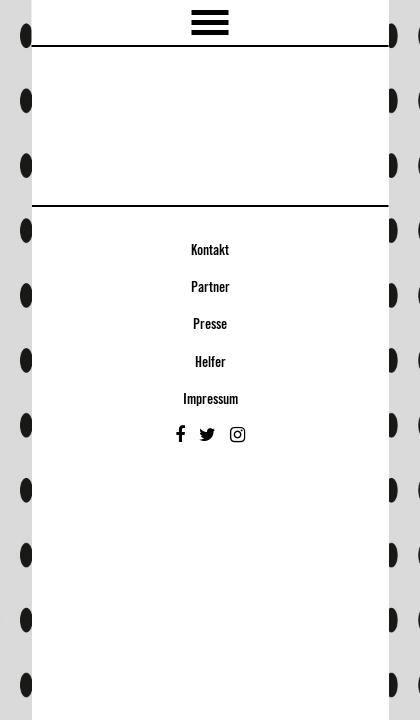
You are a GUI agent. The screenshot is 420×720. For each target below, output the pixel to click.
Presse (210, 325)
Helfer (210, 363)
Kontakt (210, 251)
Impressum (210, 400)
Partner (210, 288)
